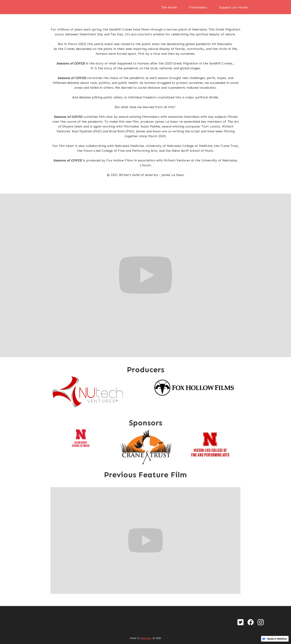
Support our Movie (233, 7)
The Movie (169, 7)
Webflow (146, 638)
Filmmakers (198, 7)
